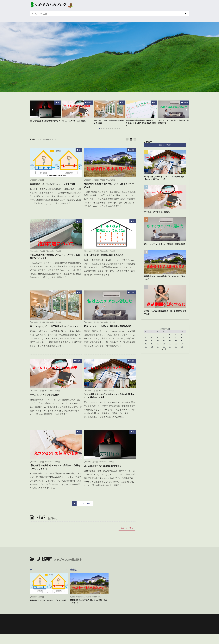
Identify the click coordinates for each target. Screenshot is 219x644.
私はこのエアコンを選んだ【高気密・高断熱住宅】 (173, 122)
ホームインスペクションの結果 (76, 121)
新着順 (33, 141)
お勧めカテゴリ (51, 141)
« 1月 (164, 356)
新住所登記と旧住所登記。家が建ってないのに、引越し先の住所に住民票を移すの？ (141, 124)
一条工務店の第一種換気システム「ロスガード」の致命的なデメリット (55, 259)
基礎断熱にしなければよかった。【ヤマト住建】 (55, 187)
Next (89, 513)
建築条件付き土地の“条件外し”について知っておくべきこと (109, 187)
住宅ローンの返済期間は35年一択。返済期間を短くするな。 (164, 319)
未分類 (89, 102)
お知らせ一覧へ (127, 537)
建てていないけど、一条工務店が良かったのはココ (109, 122)
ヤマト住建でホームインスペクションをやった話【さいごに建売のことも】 (109, 404)
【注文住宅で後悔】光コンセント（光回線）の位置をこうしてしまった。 (55, 476)
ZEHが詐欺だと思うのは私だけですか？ (45, 122)
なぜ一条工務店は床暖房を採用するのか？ (108, 257)
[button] (33, 111)
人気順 (40, 141)
